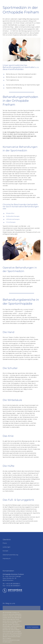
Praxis (5, 543)
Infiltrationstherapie (13, 219)
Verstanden (33, 627)
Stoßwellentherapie (13, 216)
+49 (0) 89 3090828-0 (13, 584)
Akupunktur (10, 213)
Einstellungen (7, 642)
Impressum (7, 559)
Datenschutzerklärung (10, 555)
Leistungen (7, 547)
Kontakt (5, 551)
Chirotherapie (11, 222)
